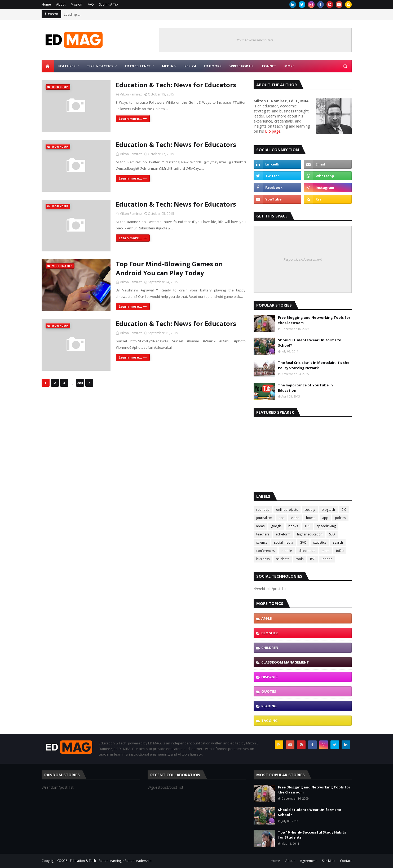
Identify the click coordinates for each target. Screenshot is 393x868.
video (295, 518)
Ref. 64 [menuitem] (190, 66)
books (293, 526)
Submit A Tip (109, 4)
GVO (303, 542)
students (283, 559)
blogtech (328, 510)
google (276, 526)
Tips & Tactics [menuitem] (100, 66)
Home (46, 4)
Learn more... (130, 119)
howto (311, 518)
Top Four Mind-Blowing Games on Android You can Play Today (169, 268)
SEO (332, 534)
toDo (340, 551)
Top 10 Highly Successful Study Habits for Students (312, 835)
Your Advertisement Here (255, 40)
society (310, 510)
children (270, 648)
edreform (283, 534)
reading (269, 706)
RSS (313, 559)
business (263, 559)
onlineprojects (287, 510)
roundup (263, 510)
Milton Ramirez (131, 94)
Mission (76, 4)
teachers (263, 534)
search (338, 542)
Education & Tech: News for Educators (176, 85)
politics (340, 518)
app (325, 518)
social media (284, 542)
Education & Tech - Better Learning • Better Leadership (111, 861)
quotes (269, 691)
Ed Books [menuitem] (213, 66)
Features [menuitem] (67, 66)
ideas (260, 526)
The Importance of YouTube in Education (305, 388)
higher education (310, 534)
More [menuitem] (289, 66)
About (61, 4)
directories (307, 551)
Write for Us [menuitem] (242, 66)
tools (300, 559)
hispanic (269, 677)
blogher (270, 633)
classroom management (285, 662)
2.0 (344, 510)
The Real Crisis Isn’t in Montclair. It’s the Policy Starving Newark (314, 365)
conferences (266, 551)
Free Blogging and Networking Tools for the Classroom (314, 320)
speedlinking (326, 526)
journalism (264, 518)
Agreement (308, 861)
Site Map (328, 861)
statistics (320, 542)
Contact (346, 861)
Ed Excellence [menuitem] (138, 66)
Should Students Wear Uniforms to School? (310, 343)
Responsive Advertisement (303, 259)
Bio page (273, 131)
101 (307, 526)
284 (80, 383)
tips (282, 518)
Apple (266, 618)
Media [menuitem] (167, 66)
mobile (287, 551)
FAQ (91, 4)
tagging (270, 721)
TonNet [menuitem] (269, 66)
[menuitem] (48, 66)
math (326, 551)
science (262, 542)
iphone (327, 559)
